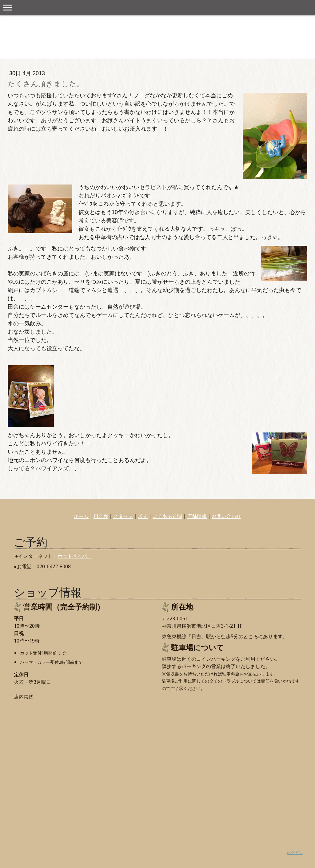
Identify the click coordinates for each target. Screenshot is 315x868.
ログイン (295, 853)
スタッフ (123, 516)
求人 (143, 516)
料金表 (101, 516)
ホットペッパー (75, 556)
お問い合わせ (226, 516)
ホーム (81, 516)
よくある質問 (167, 516)
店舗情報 (197, 516)
